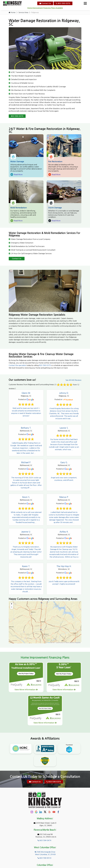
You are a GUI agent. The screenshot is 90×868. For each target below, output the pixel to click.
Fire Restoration (55, 162)
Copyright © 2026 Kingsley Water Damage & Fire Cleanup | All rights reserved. (46, 861)
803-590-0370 (63, 3)
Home (12, 12)
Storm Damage (55, 208)
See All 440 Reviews (73, 380)
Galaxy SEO (49, 863)
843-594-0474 (44, 814)
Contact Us (45, 3)
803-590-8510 (44, 832)
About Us (31, 858)
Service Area (23, 12)
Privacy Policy (58, 858)
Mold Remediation (19, 208)
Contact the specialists (17, 365)
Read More (17, 175)
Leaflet (48, 643)
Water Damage (17, 162)
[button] (12, 604)
